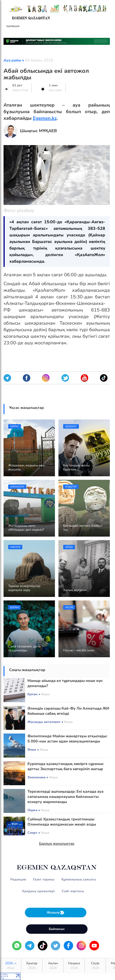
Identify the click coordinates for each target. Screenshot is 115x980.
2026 (11, 966)
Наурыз (74, 966)
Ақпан (53, 966)
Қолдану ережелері (38, 891)
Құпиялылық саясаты (79, 879)
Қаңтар (32, 966)
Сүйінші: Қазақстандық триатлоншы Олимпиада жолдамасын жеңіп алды (62, 822)
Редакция (18, 879)
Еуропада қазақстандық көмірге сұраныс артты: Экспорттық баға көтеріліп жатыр (66, 766)
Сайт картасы (73, 891)
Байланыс (57, 929)
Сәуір (95, 966)
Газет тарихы (44, 879)
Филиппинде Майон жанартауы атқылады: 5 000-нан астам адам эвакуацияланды (67, 739)
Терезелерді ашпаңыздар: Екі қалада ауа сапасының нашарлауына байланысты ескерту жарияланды (65, 797)
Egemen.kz (45, 118)
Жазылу (56, 913)
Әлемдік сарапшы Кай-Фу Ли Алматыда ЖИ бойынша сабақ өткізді (68, 711)
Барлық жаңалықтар (57, 844)
